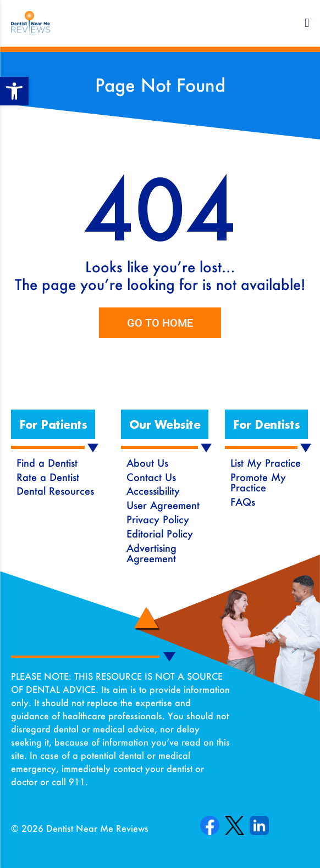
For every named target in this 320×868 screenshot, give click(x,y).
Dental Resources (55, 491)
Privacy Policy (158, 519)
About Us (147, 463)
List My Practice (266, 463)
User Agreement (163, 505)
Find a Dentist (47, 463)
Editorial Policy (160, 534)
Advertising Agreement (151, 553)
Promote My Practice (258, 483)
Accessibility (153, 491)
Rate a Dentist (48, 477)
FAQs (243, 502)
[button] (307, 23)
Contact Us (151, 477)
